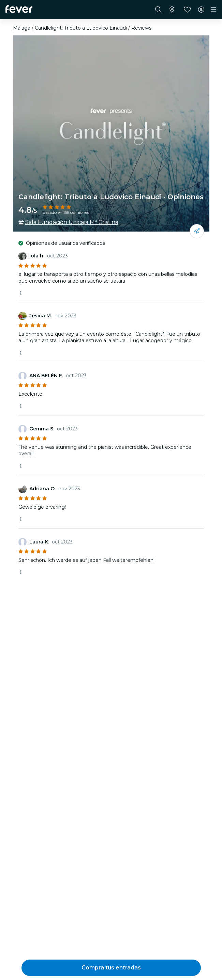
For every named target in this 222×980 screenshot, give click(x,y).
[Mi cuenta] (201, 10)
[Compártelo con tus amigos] (197, 231)
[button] (111, 968)
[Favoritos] (187, 10)
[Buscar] (158, 10)
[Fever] (19, 9)
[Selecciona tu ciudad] (172, 10)
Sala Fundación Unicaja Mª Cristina (72, 222)
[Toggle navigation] (213, 10)
